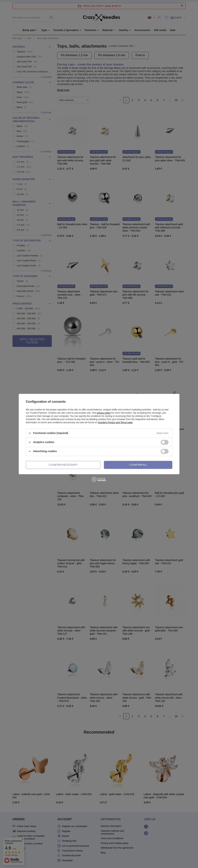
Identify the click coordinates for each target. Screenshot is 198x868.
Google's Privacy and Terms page (115, 422)
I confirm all (138, 465)
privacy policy (104, 413)
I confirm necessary (63, 465)
